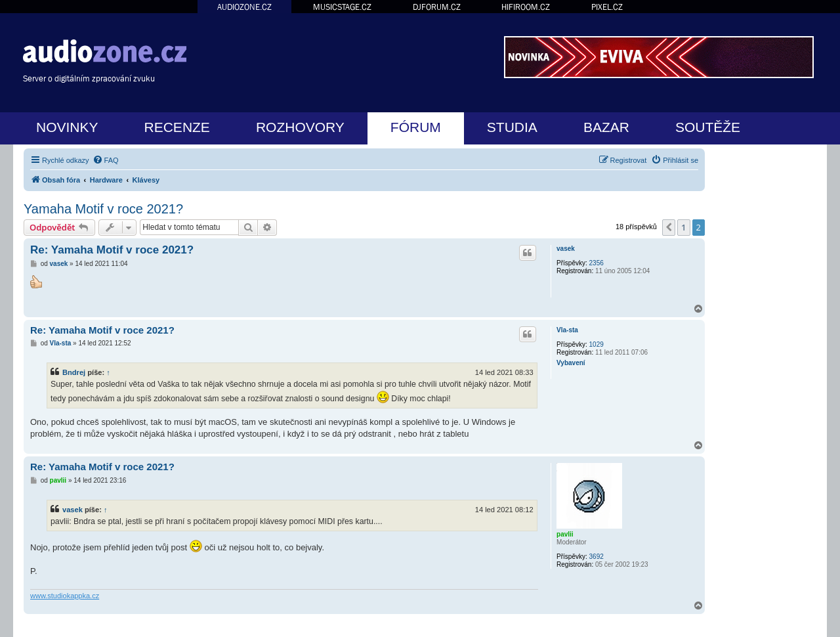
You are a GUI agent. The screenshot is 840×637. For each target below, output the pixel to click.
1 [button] (683, 227)
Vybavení (571, 363)
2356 (597, 263)
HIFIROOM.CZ (526, 7)
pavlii (565, 534)
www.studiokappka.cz (65, 596)
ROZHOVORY (300, 127)
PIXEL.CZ (607, 7)
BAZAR (606, 127)
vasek (566, 249)
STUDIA (512, 127)
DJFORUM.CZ (437, 7)
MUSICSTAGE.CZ (342, 7)
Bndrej (74, 372)
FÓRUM (416, 127)
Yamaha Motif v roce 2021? (103, 209)
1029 (597, 344)
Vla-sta (567, 330)
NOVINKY (67, 127)
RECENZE (177, 127)
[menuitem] (106, 160)
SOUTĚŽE (708, 127)
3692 (597, 557)
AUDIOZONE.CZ (244, 7)
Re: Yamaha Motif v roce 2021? (112, 250)
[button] (669, 227)
